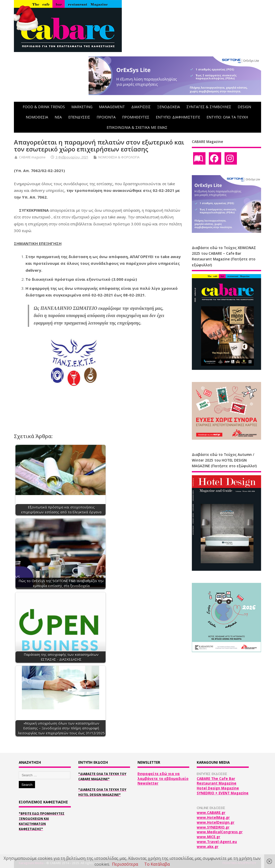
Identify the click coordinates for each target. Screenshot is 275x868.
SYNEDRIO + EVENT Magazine (223, 793)
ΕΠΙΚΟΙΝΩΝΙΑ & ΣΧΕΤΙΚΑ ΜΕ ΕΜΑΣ (137, 127)
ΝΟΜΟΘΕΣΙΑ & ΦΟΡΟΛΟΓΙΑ (119, 157)
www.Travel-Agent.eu (217, 842)
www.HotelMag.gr (213, 818)
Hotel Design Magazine (218, 788)
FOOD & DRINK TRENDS (44, 107)
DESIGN (244, 107)
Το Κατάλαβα (157, 864)
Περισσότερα (125, 864)
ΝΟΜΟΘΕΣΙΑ (37, 117)
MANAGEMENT (112, 107)
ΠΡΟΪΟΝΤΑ (106, 117)
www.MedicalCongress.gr (220, 832)
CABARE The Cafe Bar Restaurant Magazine (217, 781)
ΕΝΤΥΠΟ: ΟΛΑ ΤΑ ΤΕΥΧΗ (227, 117)
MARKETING (82, 107)
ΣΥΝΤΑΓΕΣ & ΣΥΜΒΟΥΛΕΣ (209, 107)
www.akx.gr (208, 847)
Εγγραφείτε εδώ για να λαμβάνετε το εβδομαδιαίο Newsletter (163, 779)
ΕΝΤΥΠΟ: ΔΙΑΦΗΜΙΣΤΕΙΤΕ (178, 117)
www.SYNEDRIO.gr (213, 827)
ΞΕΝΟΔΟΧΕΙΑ (169, 107)
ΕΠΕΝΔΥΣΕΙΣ (79, 117)
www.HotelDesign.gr (216, 822)
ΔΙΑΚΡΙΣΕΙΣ (141, 107)
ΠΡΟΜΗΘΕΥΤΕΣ (136, 117)
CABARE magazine (32, 157)
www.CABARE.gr (211, 813)
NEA (58, 117)
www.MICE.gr (208, 837)
